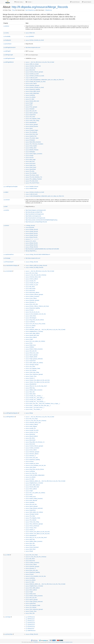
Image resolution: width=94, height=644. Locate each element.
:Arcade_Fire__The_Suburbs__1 (35, 402)
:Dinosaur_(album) (32, 454)
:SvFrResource (30, 617)
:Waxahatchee (31, 122)
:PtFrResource (30, 621)
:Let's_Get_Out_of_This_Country (35, 324)
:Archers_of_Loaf (32, 285)
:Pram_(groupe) (31, 107)
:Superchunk (31, 115)
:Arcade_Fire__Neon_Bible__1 (35, 398)
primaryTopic (8, 634)
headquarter (7, 40)
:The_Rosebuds (31, 132)
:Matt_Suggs (31, 160)
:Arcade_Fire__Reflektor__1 (34, 400)
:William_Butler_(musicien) (34, 390)
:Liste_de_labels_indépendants (35, 475)
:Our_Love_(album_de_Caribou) (35, 341)
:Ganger (29, 156)
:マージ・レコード (32, 239)
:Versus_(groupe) (32, 124)
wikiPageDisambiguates (11, 413)
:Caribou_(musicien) (32, 296)
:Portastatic (30, 140)
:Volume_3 (30, 378)
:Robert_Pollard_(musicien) (34, 349)
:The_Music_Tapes (32, 138)
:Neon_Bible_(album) (33, 333)
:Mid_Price (30, 161)
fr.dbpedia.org (48, 10)
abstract (6, 26)
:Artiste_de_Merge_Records (34, 267)
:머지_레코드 (31, 241)
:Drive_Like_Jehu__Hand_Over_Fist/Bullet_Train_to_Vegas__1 (43, 404)
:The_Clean (30, 117)
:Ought (29, 103)
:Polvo (29, 105)
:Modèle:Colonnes (32, 187)
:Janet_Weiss (31, 316)
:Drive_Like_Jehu (32, 304)
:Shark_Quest (31, 167)
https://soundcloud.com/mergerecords (35, 214)
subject (6, 192)
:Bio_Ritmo (30, 287)
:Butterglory (30, 152)
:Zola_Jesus (30, 545)
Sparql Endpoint (87, 2)
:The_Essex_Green (32, 175)
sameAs (6, 225)
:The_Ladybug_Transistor (34, 179)
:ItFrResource (30, 629)
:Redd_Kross (31, 345)
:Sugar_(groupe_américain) (34, 359)
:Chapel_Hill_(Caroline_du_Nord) (36, 82)
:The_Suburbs (31, 370)
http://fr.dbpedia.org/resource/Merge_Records (40, 7)
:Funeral (30, 310)
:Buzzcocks (30, 70)
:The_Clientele (31, 173)
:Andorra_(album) (32, 279)
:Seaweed (30, 109)
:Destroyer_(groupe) (32, 85)
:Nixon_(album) (31, 337)
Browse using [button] (19, 2)
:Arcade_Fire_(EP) (32, 283)
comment (7, 200)
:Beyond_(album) (32, 436)
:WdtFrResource (31, 631)
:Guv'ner (30, 158)
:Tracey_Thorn (31, 376)
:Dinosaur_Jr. (31, 302)
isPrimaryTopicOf (8, 262)
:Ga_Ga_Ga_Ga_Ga (32, 312)
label (5, 206)
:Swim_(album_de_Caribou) (34, 363)
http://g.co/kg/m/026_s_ (31, 251)
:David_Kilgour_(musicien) (34, 154)
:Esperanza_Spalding (33, 89)
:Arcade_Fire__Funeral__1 (34, 396)
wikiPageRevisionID (9, 58)
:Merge (29, 413)
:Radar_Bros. (31, 165)
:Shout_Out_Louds (32, 353)
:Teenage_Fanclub (32, 365)
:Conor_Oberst (31, 84)
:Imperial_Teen (31, 136)
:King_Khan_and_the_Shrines (35, 320)
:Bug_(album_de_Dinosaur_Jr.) (35, 442)
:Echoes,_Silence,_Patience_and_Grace (37, 306)
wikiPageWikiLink (9, 62)
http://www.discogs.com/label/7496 (34, 212)
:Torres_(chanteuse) (32, 526)
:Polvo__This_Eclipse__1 (34, 409)
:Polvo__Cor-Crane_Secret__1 (35, 407)
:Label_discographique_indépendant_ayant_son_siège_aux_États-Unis (45, 80)
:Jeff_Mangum (31, 318)
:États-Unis (30, 33)
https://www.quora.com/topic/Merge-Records (36, 222)
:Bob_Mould (30, 289)
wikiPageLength (8, 55)
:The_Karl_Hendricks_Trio (34, 177)
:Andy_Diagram (31, 426)
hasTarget (8, 617)
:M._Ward (30, 99)
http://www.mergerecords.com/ (33, 47)
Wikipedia (36, 642)
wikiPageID (7, 51)
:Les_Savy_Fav (31, 473)
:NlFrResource (30, 619)
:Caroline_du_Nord (32, 74)
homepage (7, 258)
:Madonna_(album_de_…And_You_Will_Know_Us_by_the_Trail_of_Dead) (45, 330)
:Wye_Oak (30, 392)
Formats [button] (29, 2)
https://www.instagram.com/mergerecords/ (36, 210)
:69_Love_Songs (32, 273)
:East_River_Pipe (32, 134)
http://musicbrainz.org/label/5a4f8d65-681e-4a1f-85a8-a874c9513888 (42, 249)
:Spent (29, 128)
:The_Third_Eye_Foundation (34, 144)
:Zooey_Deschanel (32, 547)
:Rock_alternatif (31, 500)
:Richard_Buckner (32, 126)
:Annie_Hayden (31, 146)
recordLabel (8, 271)
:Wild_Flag (30, 388)
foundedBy (7, 36)
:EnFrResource (30, 627)
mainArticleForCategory (11, 265)
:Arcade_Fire (31, 68)
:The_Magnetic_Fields (33, 119)
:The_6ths (30, 171)
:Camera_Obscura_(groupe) (34, 72)
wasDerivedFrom (9, 254)
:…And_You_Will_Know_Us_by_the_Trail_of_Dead (40, 62)
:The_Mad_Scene (32, 181)
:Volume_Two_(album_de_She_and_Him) (38, 382)
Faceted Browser (75, 2)
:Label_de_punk (31, 78)
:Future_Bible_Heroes (33, 91)
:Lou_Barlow (31, 97)
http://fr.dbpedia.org (30, 10)
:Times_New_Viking (32, 121)
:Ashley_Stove (31, 148)
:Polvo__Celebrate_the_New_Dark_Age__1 (38, 405)
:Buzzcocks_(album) (32, 293)
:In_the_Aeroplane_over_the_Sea (36, 314)
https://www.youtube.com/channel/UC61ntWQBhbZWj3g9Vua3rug (41, 220)
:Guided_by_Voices (32, 463)
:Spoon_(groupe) (32, 113)
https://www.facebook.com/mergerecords (35, 218)
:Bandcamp (30, 434)
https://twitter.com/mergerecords (33, 216)
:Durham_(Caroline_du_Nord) (35, 40)
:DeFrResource (30, 623)
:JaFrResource (30, 625)
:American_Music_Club (33, 66)
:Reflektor (30, 347)
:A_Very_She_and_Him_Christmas (36, 275)
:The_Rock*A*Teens (32, 183)
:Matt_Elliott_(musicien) (33, 142)
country (6, 33)
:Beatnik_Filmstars (32, 150)
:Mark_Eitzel (30, 394)
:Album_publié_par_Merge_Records (36, 265)
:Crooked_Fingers (32, 130)
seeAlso (6, 210)
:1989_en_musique (32, 64)
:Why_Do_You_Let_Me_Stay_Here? (36, 386)
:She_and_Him (31, 111)
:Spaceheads (31, 169)
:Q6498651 (30, 36)
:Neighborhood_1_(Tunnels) (34, 331)
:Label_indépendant (32, 93)
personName (7, 44)
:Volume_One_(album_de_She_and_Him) (38, 380)
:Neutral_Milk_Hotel (32, 101)
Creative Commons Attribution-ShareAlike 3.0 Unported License (60, 642)
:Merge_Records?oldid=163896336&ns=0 (38, 254)
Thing (13, 10)
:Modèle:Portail (31, 188)
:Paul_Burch (30, 163)
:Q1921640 (30, 227)
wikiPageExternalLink (9, 47)
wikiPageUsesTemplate (10, 187)
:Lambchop (30, 95)
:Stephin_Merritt (31, 357)
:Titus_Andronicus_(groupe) (34, 374)
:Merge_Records (30, 225)
